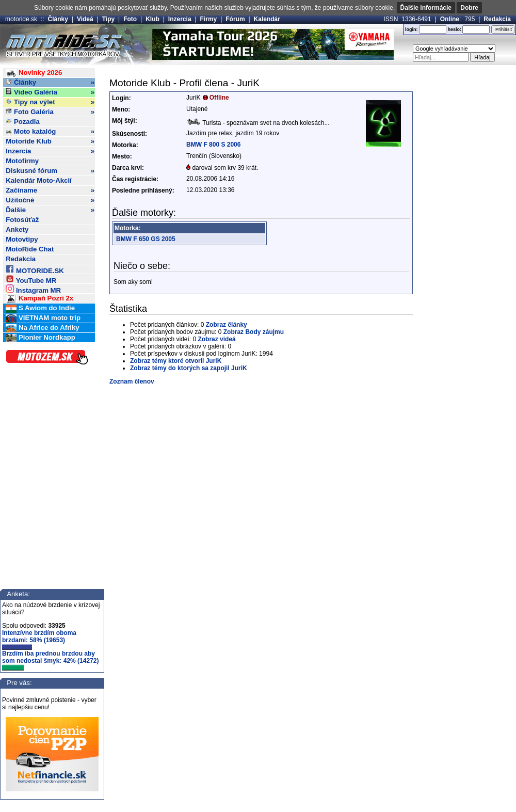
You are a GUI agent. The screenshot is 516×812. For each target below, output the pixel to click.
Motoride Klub (50, 141)
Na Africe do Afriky (42, 328)
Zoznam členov (132, 381)
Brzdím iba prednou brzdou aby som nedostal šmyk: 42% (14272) (50, 660)
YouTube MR (31, 279)
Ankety (17, 229)
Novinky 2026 (34, 73)
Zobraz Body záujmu (254, 332)
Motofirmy (22, 161)
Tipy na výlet (50, 102)
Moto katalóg (50, 132)
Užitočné (50, 200)
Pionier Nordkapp (41, 338)
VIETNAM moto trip (43, 318)
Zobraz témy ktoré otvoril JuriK (176, 361)
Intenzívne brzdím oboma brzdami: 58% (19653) (39, 640)
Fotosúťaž (22, 220)
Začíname (50, 190)
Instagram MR (33, 289)
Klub (152, 19)
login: (412, 29)
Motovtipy (22, 239)
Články (58, 19)
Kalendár (267, 19)
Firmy (209, 19)
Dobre (469, 8)
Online (450, 19)
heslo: (454, 29)
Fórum (235, 19)
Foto (130, 19)
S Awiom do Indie (40, 308)
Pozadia (23, 122)
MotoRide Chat (30, 249)
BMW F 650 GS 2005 (146, 239)
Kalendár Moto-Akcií (39, 180)
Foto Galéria (50, 112)
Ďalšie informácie (426, 8)
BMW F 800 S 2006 (213, 145)
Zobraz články (227, 325)
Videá (85, 19)
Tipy (108, 19)
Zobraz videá (216, 339)
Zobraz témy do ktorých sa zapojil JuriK (189, 368)
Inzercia (180, 19)
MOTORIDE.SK (35, 269)
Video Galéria (50, 92)
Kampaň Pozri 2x (39, 299)
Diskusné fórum (50, 171)
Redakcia (497, 19)
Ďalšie (50, 210)
